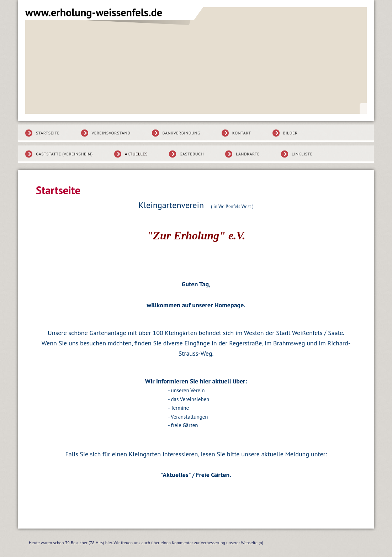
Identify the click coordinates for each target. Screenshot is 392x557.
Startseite (48, 133)
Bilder (290, 133)
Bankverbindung (181, 133)
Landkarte (248, 154)
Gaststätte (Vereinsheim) (64, 154)
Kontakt (242, 133)
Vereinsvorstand (111, 133)
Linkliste (302, 154)
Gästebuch (192, 154)
